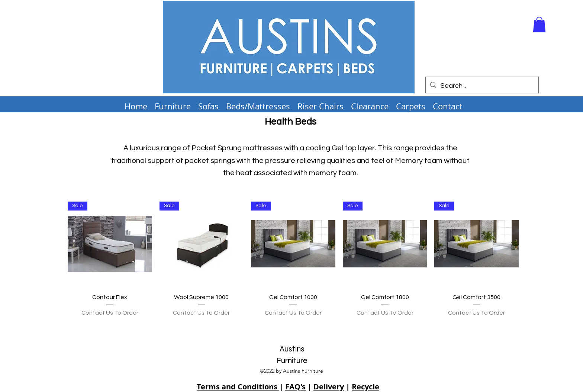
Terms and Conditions (238, 387)
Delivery (329, 387)
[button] (539, 25)
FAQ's (295, 387)
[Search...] (482, 86)
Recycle (365, 387)
